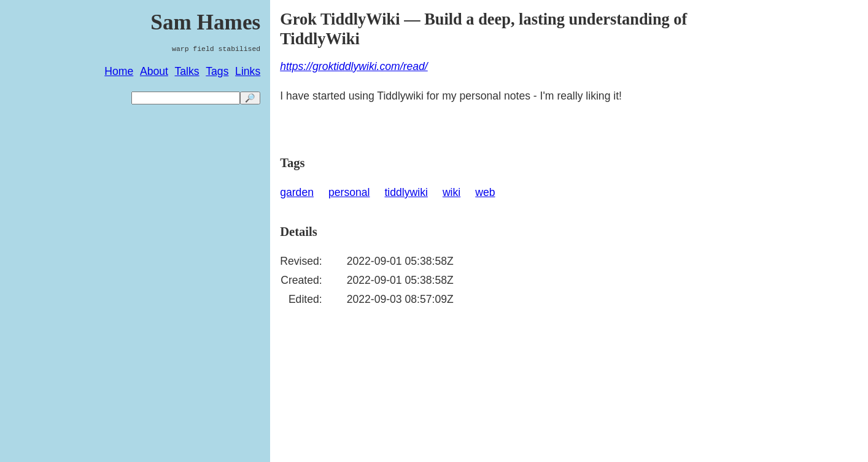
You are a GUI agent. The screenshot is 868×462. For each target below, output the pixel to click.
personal (349, 192)
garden (297, 192)
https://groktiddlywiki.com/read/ (354, 66)
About (154, 71)
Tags (217, 71)
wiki (451, 192)
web (485, 192)
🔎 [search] (250, 98)
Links (248, 71)
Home (119, 71)
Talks (187, 71)
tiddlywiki (406, 192)
